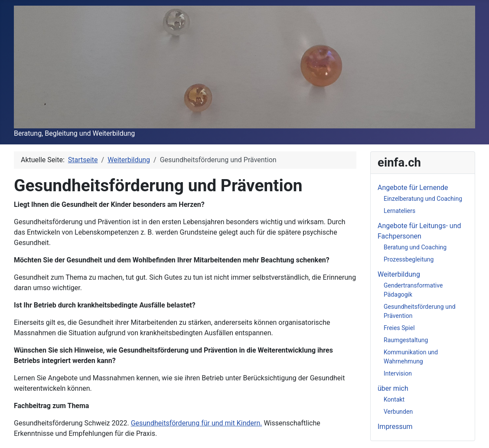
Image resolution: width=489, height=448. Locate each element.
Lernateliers (399, 211)
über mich (393, 388)
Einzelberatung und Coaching (423, 199)
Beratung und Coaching (415, 247)
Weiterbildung (399, 274)
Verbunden (398, 412)
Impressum (395, 427)
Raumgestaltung (406, 340)
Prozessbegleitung (409, 259)
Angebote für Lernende (413, 188)
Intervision (398, 373)
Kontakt (394, 399)
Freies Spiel (399, 328)
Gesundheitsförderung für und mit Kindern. (197, 423)
